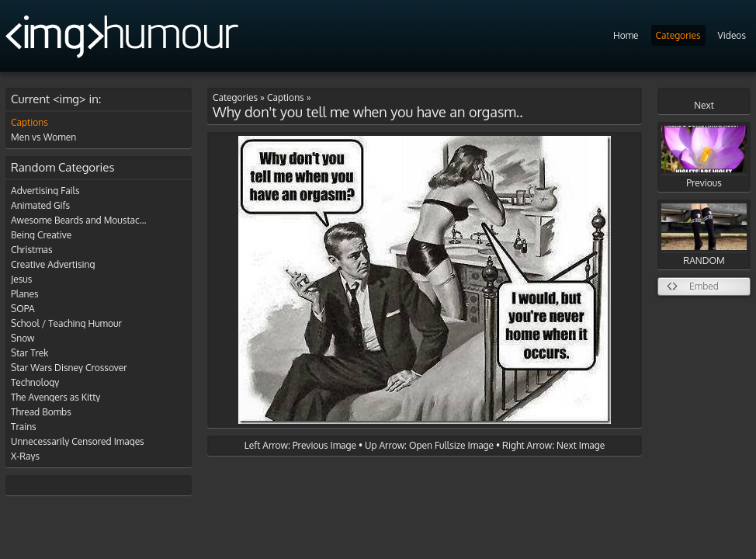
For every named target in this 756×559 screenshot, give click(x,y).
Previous (704, 157)
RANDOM (704, 235)
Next (704, 105)
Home (626, 35)
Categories (678, 35)
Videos (732, 35)
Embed (704, 286)
